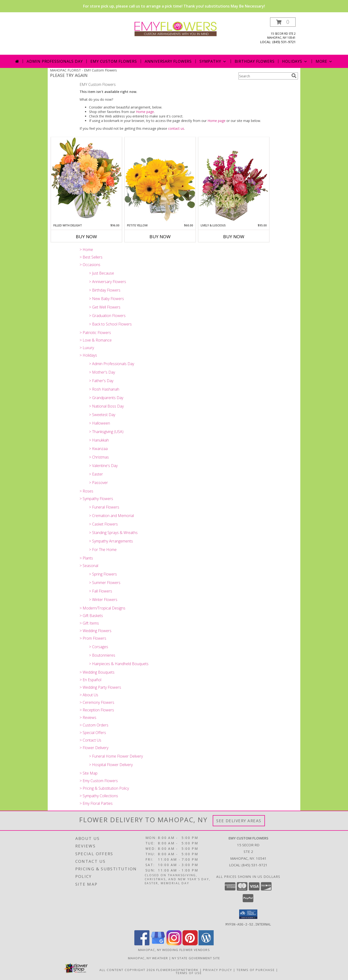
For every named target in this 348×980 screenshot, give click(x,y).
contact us (176, 128)
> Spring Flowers (103, 574)
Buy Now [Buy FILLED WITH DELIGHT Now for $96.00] (86, 237)
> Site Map (89, 773)
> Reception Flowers (97, 710)
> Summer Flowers (105, 583)
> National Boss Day (106, 406)
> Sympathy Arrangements (111, 541)
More (324, 61)
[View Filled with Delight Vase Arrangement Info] (86, 180)
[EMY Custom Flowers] (176, 28)
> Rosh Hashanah (104, 389)
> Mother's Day (102, 372)
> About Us (89, 695)
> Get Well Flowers (105, 307)
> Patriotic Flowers (95, 333)
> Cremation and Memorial (111, 516)
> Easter (96, 474)
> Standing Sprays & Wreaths (113, 533)
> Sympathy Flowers (96, 499)
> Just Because (102, 273)
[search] (294, 76)
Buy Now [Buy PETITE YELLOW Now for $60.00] (160, 237)
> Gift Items (89, 623)
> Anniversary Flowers (108, 282)
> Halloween (100, 423)
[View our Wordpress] (206, 944)
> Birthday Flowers (105, 290)
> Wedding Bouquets (97, 672)
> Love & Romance (96, 340)
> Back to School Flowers (110, 324)
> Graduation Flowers (107, 316)
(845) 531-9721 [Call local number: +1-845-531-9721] (284, 42)
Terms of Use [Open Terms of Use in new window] (189, 973)
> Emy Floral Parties (96, 803)
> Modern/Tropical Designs (102, 608)
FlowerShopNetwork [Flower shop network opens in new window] (177, 970)
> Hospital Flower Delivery (111, 765)
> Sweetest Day (102, 415)
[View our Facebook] (142, 944)
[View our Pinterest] (190, 944)
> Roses (86, 491)
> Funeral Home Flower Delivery (116, 756)
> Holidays (88, 355)
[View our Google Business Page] (158, 944)
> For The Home (103, 550)
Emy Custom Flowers (114, 61)
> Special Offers (93, 733)
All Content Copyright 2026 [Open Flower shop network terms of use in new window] (127, 970)
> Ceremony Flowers (97, 702)
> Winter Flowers (103, 600)
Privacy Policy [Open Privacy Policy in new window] (218, 970)
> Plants (86, 558)
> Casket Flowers (103, 524)
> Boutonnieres (102, 655)
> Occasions (90, 265)
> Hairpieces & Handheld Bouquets (119, 664)
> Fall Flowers (101, 591)
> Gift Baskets (91, 616)
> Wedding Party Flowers (100, 687)
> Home (86, 250)
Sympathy (213, 61)
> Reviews (88, 717)
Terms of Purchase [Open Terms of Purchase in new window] (256, 970)
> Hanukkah (99, 440)
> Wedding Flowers (95, 631)
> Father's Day (101, 381)
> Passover (98, 483)
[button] (283, 22)
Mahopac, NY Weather (148, 958)
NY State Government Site (196, 958)
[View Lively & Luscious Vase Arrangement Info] (234, 180)
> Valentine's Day (103, 466)
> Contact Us (90, 740)
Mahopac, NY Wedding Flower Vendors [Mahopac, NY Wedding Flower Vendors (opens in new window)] (174, 950)
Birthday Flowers (255, 61)
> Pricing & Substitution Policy (104, 788)
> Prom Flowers (93, 638)
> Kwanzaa (98, 449)
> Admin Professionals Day (112, 364)
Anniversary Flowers (168, 61)
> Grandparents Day (106, 398)
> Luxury (87, 348)
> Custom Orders (94, 725)
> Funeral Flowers (104, 507)
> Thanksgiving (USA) (106, 432)
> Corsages (99, 647)
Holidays (295, 61)
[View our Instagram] (174, 944)
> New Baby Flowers (106, 299)
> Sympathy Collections (99, 796)
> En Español (90, 680)
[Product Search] (264, 76)
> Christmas (99, 457)
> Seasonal (89, 566)
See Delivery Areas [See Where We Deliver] (239, 821)
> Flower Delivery (94, 748)
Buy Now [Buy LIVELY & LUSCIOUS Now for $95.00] (234, 237)
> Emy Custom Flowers (99, 781)
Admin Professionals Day (55, 61)
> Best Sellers (91, 257)
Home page (145, 112)
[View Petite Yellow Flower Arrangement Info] (160, 180)
